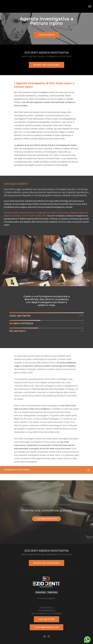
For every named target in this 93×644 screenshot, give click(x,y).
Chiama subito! (46, 35)
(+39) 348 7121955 (47, 619)
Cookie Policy (52, 592)
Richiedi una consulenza (47, 65)
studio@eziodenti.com (47, 519)
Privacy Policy (41, 592)
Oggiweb (52, 598)
